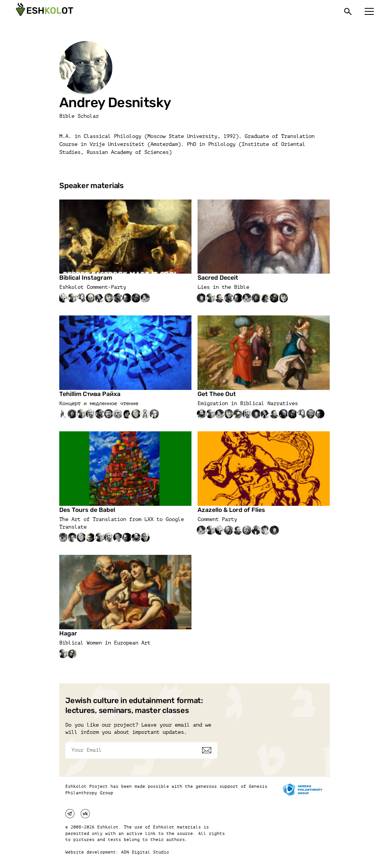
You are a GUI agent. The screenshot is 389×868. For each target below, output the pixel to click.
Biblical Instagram (86, 278)
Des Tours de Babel (87, 510)
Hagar (68, 633)
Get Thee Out (217, 394)
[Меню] (369, 11)
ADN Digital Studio (145, 852)
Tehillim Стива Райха (90, 394)
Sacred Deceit (218, 278)
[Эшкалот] (44, 11)
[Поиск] (348, 11)
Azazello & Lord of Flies (231, 510)
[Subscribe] (207, 750)
